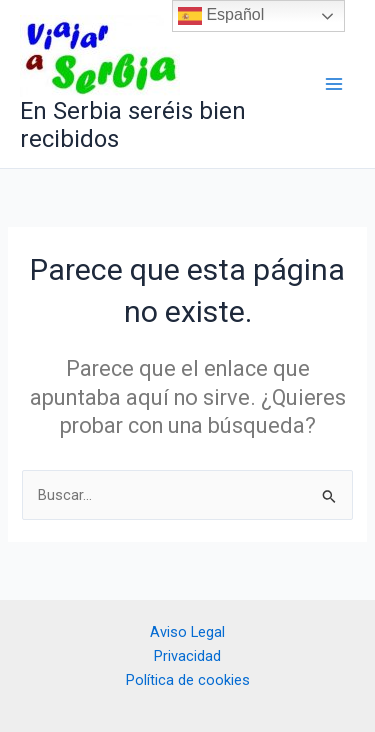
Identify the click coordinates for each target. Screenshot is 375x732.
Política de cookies (188, 680)
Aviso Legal (187, 632)
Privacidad (187, 656)
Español (221, 16)
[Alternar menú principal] (334, 84)
